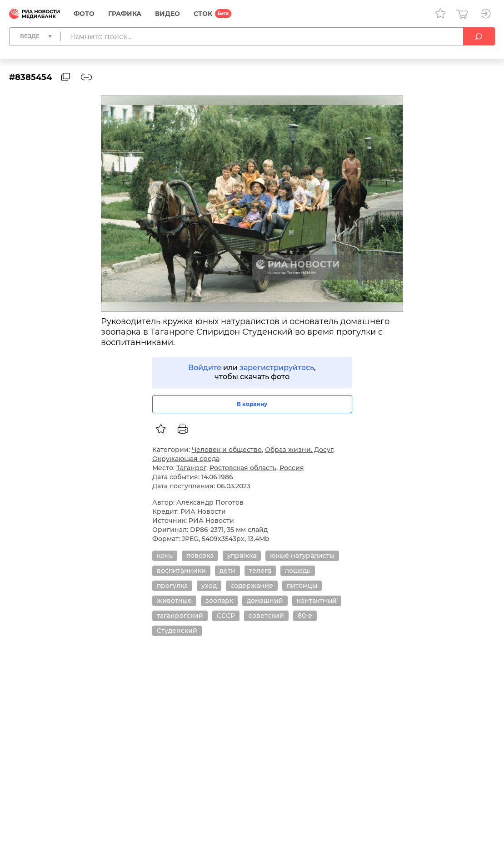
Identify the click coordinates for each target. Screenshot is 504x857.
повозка (200, 556)
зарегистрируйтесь (277, 368)
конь (165, 556)
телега (260, 571)
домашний (265, 601)
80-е (305, 616)
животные (174, 601)
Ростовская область (243, 468)
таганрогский (180, 616)
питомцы (302, 586)
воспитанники (181, 571)
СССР (226, 616)
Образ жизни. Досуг (299, 450)
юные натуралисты (302, 556)
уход (209, 586)
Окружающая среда (186, 459)
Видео (167, 14)
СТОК (203, 14)
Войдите (205, 368)
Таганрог (191, 468)
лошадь (298, 571)
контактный (317, 601)
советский (266, 616)
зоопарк (219, 601)
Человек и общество (227, 450)
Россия (292, 468)
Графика (125, 14)
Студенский (177, 631)
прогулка (172, 586)
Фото (84, 14)
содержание (252, 586)
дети (227, 571)
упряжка (242, 556)
